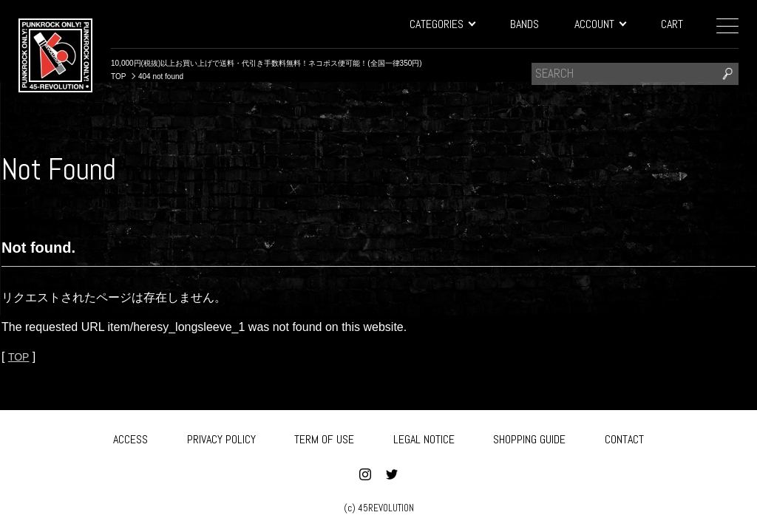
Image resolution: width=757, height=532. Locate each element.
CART (672, 24)
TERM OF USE (324, 437)
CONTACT (624, 437)
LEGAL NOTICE (424, 437)
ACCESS (130, 437)
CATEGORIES (442, 24)
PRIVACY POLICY (221, 437)
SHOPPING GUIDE (529, 437)
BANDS (525, 24)
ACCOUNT (600, 24)
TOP (20, 357)
